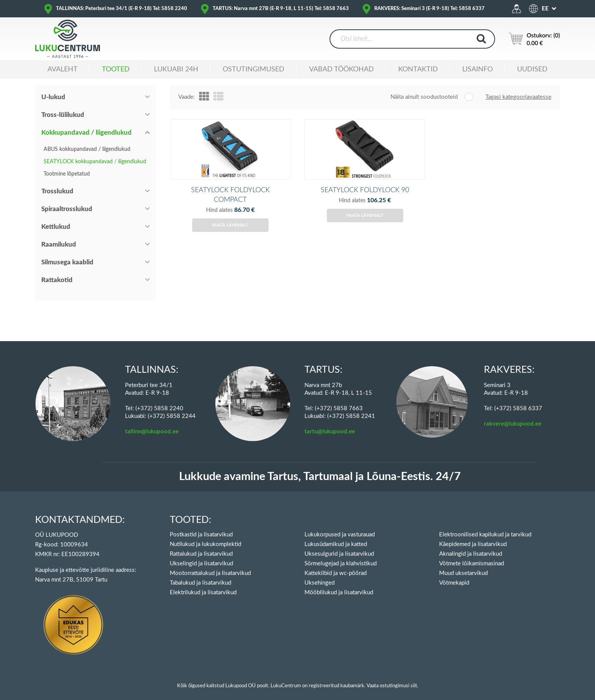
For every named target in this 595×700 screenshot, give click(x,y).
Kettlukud (56, 227)
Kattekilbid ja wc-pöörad (336, 565)
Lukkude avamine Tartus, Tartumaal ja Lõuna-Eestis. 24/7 (320, 468)
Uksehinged (319, 574)
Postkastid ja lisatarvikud (201, 526)
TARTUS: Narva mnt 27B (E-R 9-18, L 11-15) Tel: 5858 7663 (281, 9)
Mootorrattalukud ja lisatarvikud (210, 565)
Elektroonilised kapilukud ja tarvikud (485, 526)
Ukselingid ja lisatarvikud (201, 555)
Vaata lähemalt (230, 238)
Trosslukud (57, 191)
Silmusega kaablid (67, 262)
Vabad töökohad (341, 69)
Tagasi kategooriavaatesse (518, 97)
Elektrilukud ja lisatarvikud (203, 584)
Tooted (116, 69)
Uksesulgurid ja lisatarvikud (339, 545)
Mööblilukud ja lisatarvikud (339, 584)
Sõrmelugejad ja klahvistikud (341, 555)
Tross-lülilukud (63, 115)
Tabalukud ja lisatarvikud (200, 574)
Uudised (532, 69)
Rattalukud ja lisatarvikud (201, 545)
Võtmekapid (454, 574)
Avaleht (63, 69)
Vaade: (187, 97)
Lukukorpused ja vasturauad (340, 526)
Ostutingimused (254, 69)
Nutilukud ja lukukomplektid (205, 536)
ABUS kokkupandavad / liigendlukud (87, 149)
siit (414, 677)
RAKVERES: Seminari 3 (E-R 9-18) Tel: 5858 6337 (429, 9)
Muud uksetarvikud (463, 565)
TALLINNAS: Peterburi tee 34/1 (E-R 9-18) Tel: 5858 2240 (122, 9)
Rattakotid (57, 280)
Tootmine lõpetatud (67, 174)
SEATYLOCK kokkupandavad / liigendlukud (95, 162)
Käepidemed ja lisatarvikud (473, 536)
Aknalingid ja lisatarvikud (471, 545)
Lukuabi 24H (176, 69)
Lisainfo (478, 69)
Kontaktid (418, 69)
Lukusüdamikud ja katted (336, 536)
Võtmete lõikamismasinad (472, 555)
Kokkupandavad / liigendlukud (86, 133)
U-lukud (53, 97)
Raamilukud (59, 244)
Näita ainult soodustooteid (424, 97)
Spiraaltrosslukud (67, 209)
